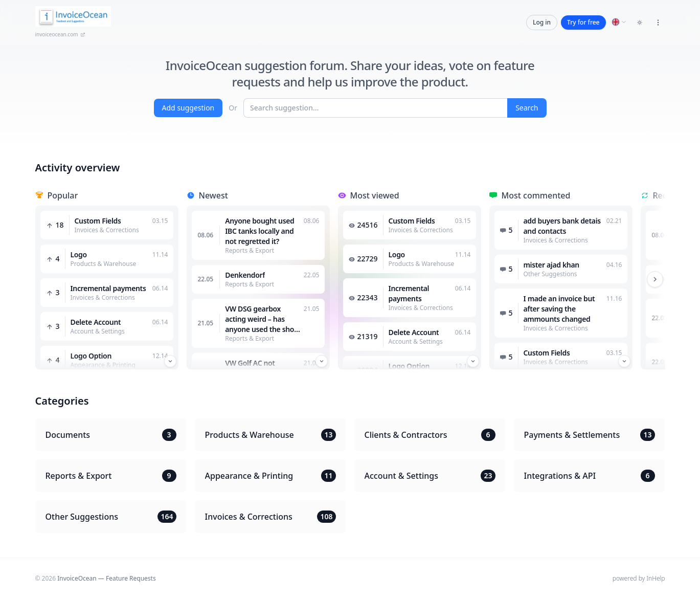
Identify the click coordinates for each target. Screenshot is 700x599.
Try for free (583, 22)
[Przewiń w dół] (170, 361)
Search (527, 108)
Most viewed (375, 195)
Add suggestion (188, 108)
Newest (213, 195)
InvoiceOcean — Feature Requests (106, 578)
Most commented (536, 195)
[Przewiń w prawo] (655, 279)
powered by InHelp (639, 578)
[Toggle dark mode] (640, 23)
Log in (542, 22)
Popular (63, 195)
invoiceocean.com (60, 34)
